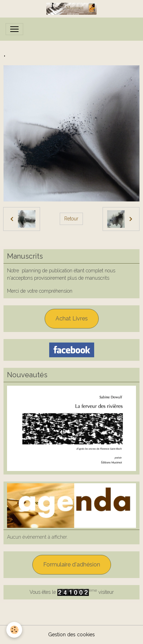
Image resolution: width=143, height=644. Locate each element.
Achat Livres (72, 318)
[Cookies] (14, 630)
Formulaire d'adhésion (72, 565)
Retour (71, 219)
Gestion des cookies (71, 635)
